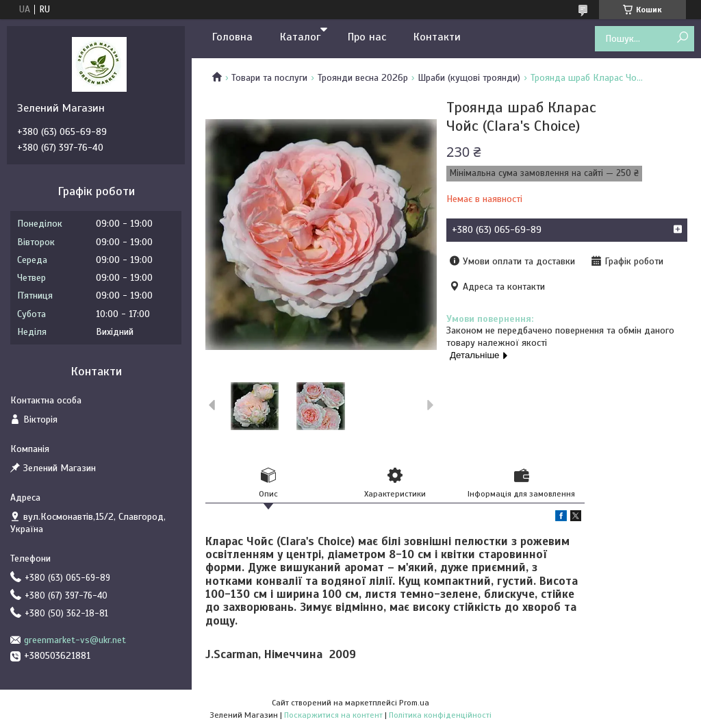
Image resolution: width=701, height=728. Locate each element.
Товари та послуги (269, 78)
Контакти (437, 37)
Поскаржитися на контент (333, 715)
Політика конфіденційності (440, 715)
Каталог (300, 37)
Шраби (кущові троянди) (469, 78)
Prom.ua (414, 703)
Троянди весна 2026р (363, 78)
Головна (232, 37)
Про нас (367, 37)
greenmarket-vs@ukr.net (75, 640)
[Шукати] (682, 38)
